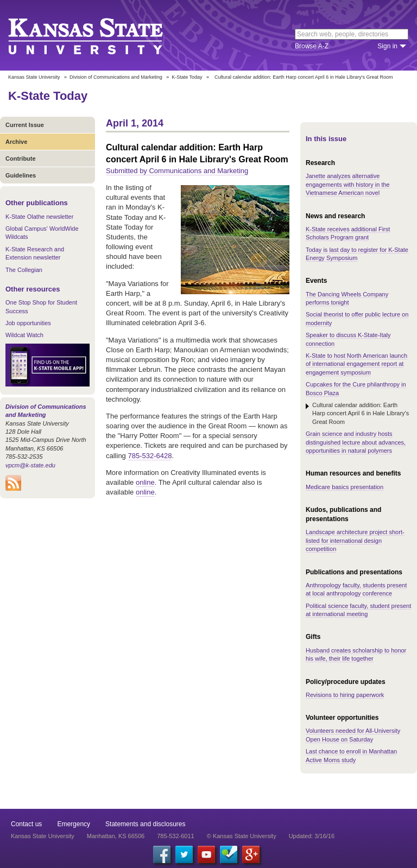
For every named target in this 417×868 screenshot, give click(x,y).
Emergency (74, 824)
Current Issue (25, 125)
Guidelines (21, 175)
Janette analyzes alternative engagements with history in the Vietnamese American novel (348, 184)
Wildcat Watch (24, 335)
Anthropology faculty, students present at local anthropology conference (356, 589)
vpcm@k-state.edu (30, 465)
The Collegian (24, 270)
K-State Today (187, 77)
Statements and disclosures (145, 824)
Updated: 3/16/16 (312, 836)
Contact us (26, 824)
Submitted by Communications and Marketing (177, 171)
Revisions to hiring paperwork (345, 695)
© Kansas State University (242, 836)
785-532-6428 (150, 456)
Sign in (387, 46)
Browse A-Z (312, 46)
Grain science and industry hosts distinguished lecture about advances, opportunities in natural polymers (356, 442)
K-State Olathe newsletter (39, 217)
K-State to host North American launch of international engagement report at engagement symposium (356, 364)
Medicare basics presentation (345, 487)
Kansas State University (99, 35)
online (145, 482)
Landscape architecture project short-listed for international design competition (355, 540)
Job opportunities (28, 323)
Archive (16, 142)
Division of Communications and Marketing (116, 77)
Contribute (21, 159)
